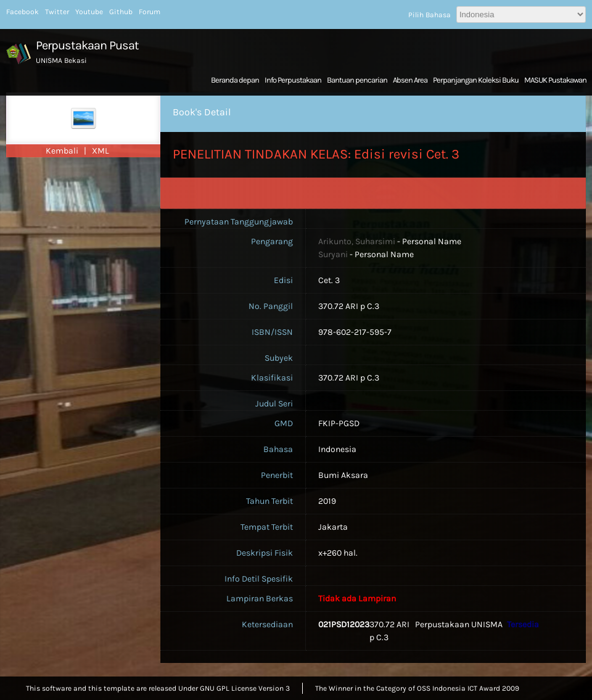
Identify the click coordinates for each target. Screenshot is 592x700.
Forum (150, 12)
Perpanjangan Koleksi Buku (476, 80)
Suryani (333, 254)
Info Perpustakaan (293, 80)
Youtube (89, 12)
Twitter (57, 12)
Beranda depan (235, 80)
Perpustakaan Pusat (87, 45)
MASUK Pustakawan (555, 80)
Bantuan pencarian (357, 80)
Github (121, 12)
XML (101, 151)
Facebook (23, 12)
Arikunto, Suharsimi (357, 241)
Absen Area (410, 80)
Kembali (63, 151)
